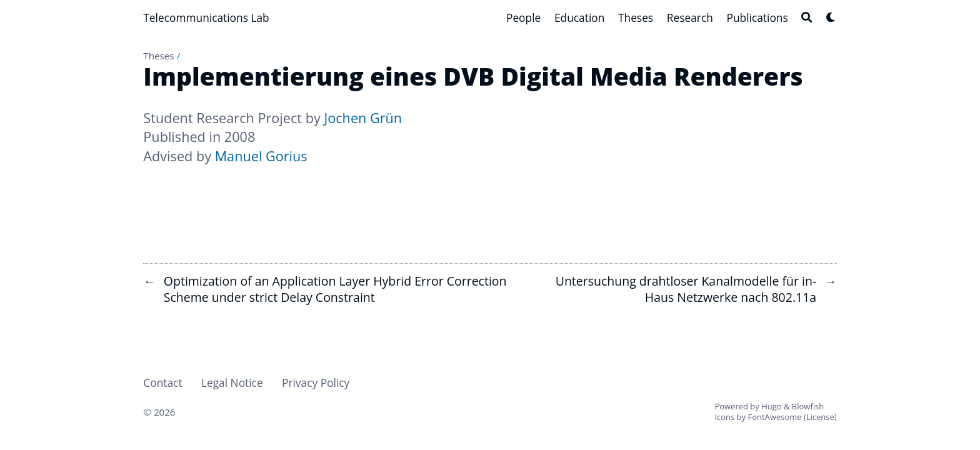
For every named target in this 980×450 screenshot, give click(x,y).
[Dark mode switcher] (831, 17)
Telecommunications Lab (206, 17)
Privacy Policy (316, 382)
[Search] (807, 17)
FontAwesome (774, 417)
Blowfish (808, 406)
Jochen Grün (363, 118)
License (820, 417)
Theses (158, 56)
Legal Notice (232, 382)
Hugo (771, 406)
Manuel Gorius (261, 156)
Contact (162, 382)
